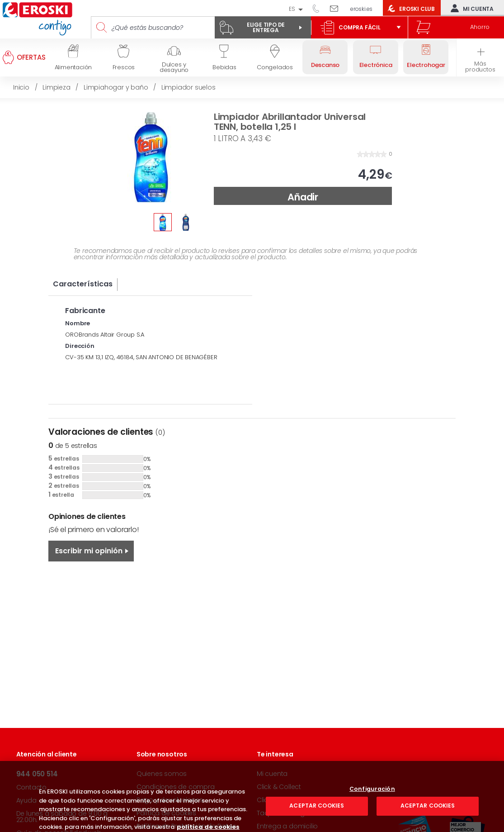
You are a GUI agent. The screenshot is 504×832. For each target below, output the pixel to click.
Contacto (31, 787)
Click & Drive (276, 800)
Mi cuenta (470, 8)
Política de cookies (166, 813)
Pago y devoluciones (170, 800)
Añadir (303, 197)
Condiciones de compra (176, 787)
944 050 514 (319, 8)
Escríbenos (337, 8)
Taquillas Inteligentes (290, 813)
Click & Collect (279, 787)
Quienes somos (162, 774)
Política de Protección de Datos (186, 826)
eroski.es (361, 9)
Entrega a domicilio (287, 826)
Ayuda (26, 800)
